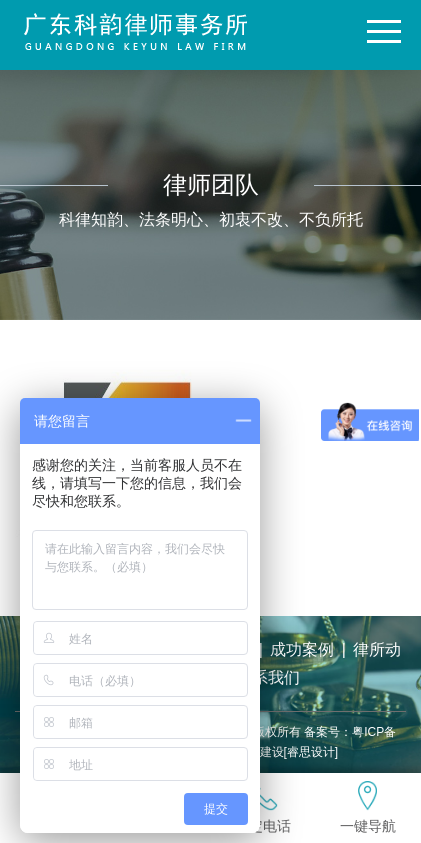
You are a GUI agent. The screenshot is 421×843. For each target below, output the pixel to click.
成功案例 (302, 649)
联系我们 (268, 677)
